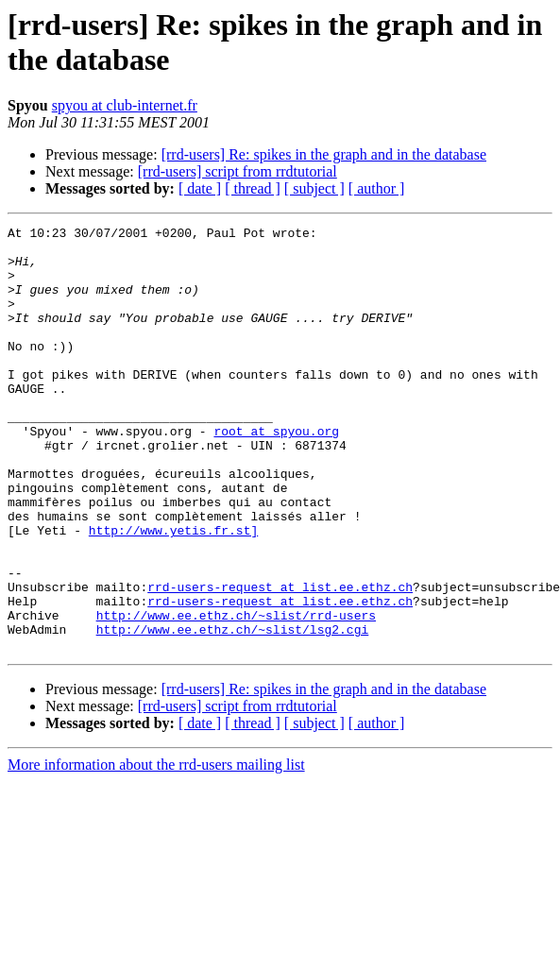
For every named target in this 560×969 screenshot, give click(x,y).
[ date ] (200, 188)
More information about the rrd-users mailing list (156, 850)
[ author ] (377, 188)
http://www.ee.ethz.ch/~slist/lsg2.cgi (233, 711)
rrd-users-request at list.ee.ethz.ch (280, 660)
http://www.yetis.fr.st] (173, 592)
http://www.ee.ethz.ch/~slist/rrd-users (236, 694)
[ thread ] (253, 188)
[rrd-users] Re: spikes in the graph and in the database (324, 154)
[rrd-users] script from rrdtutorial (238, 171)
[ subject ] (314, 188)
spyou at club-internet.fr (125, 105)
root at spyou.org (276, 473)
